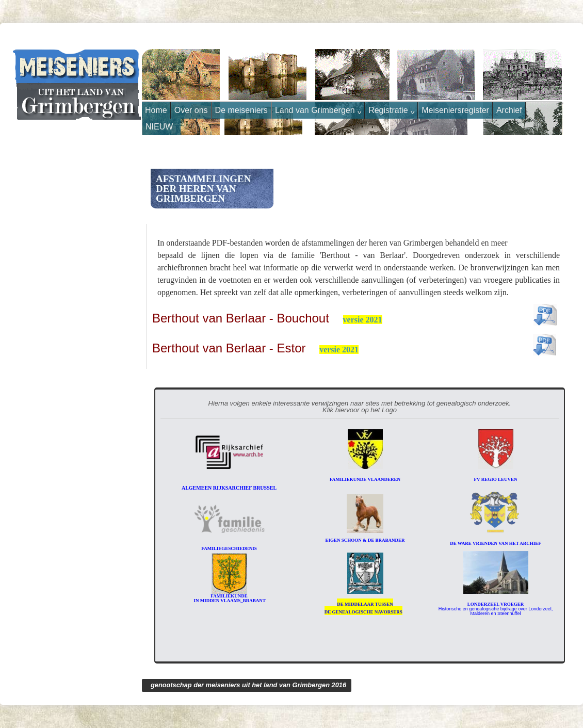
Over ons (191, 110)
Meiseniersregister (455, 110)
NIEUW (159, 127)
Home (156, 110)
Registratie (391, 110)
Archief (509, 110)
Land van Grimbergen (318, 110)
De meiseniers (241, 110)
